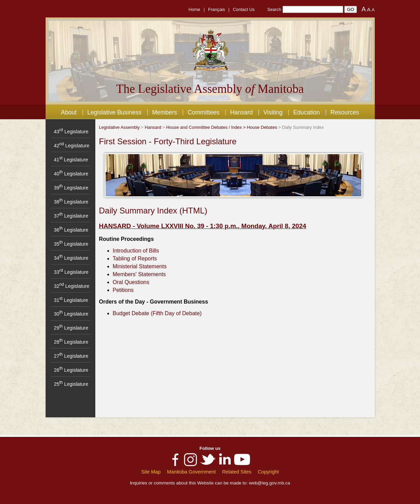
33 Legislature (71, 272)
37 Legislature (71, 216)
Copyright (268, 472)
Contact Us (244, 9)
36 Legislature (71, 230)
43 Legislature (71, 132)
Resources (345, 112)
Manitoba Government (191, 472)
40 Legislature (71, 174)
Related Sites (237, 472)
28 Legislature (71, 342)
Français (217, 9)
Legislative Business (114, 112)
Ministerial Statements (140, 266)
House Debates (262, 127)
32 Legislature (72, 286)
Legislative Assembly (119, 127)
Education (307, 112)
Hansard (241, 112)
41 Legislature (71, 160)
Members (164, 112)
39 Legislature (71, 188)
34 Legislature (71, 258)
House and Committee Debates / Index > (207, 127)
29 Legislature (71, 328)
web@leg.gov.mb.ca (269, 483)
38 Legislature (71, 202)
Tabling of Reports (135, 259)
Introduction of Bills (136, 251)
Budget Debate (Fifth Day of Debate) (157, 313)
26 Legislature (71, 370)
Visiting (273, 112)
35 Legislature (71, 244)
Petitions (123, 290)
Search (274, 9)
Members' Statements (139, 274)
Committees (203, 112)
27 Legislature (71, 356)
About (69, 112)
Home (194, 9)
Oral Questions (131, 282)
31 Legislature (71, 300)
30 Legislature (71, 314)
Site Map (151, 472)
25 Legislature (71, 384)
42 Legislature (72, 146)
